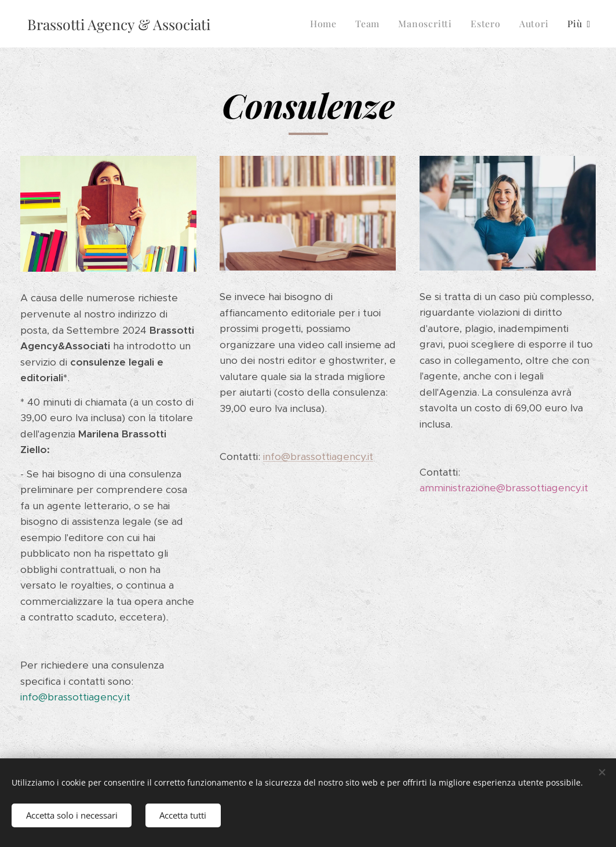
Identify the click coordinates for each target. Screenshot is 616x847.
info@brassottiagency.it (318, 457)
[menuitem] (327, 24)
